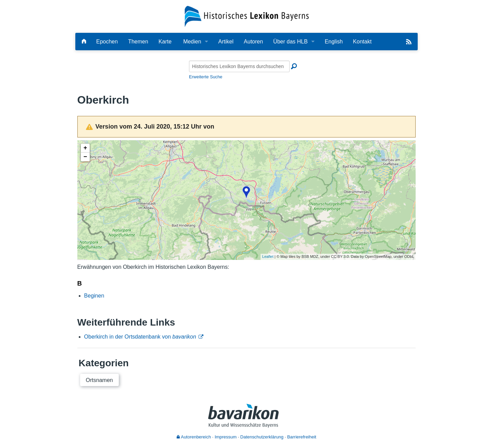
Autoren (253, 42)
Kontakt (362, 42)
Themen (138, 42)
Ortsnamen (99, 380)
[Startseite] (247, 16)
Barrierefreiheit (302, 437)
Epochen (107, 42)
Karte (165, 42)
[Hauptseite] (84, 42)
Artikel (226, 42)
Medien (192, 42)
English (334, 42)
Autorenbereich (194, 437)
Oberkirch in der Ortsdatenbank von (140, 337)
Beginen (94, 296)
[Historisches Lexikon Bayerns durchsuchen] (239, 66)
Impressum (226, 437)
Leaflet (268, 256)
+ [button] (85, 148)
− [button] (85, 157)
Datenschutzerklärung (262, 437)
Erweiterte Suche (206, 77)
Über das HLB (290, 42)
